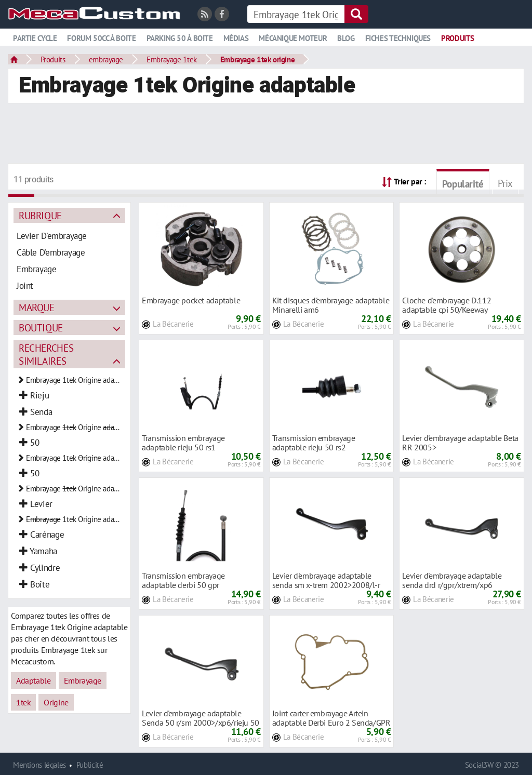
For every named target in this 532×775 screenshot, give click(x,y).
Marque (37, 307)
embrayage (106, 59)
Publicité (90, 765)
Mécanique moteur (293, 38)
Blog (346, 38)
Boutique (41, 328)
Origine (56, 702)
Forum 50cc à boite (101, 38)
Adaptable (34, 680)
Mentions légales (39, 765)
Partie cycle (35, 38)
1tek (23, 702)
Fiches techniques (398, 38)
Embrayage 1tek (172, 59)
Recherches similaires (46, 354)
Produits (458, 38)
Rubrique (40, 215)
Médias (236, 38)
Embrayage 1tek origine (258, 59)
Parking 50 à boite (180, 38)
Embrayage (83, 680)
